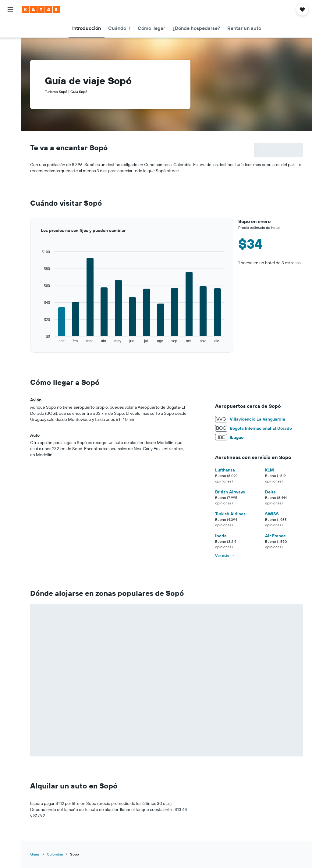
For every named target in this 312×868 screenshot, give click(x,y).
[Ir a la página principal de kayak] (41, 9)
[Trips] (10, 71)
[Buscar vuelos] (10, 28)
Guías (35, 854)
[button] (10, 9)
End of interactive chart (30, 344)
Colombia (55, 854)
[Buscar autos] (10, 54)
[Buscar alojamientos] (10, 41)
